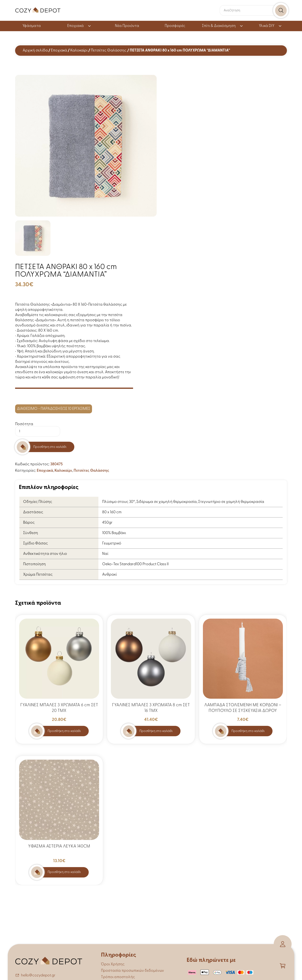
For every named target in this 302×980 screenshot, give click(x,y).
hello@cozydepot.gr (38, 976)
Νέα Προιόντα (127, 26)
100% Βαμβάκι (114, 533)
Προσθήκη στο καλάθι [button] (64, 731)
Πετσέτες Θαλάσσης (109, 51)
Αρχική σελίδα (35, 51)
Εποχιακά (79, 26)
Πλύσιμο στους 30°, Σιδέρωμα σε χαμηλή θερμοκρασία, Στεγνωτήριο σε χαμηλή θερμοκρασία (183, 502)
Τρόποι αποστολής (118, 977)
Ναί (105, 554)
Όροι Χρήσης (113, 964)
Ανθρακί (109, 575)
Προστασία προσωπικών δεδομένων (132, 971)
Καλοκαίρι (79, 51)
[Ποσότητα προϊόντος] (38, 431)
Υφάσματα (32, 26)
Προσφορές (175, 26)
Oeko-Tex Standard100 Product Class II (135, 564)
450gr (107, 523)
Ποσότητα (24, 424)
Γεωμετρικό (112, 543)
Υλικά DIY (270, 26)
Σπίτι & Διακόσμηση (223, 26)
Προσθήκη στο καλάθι (50, 447)
